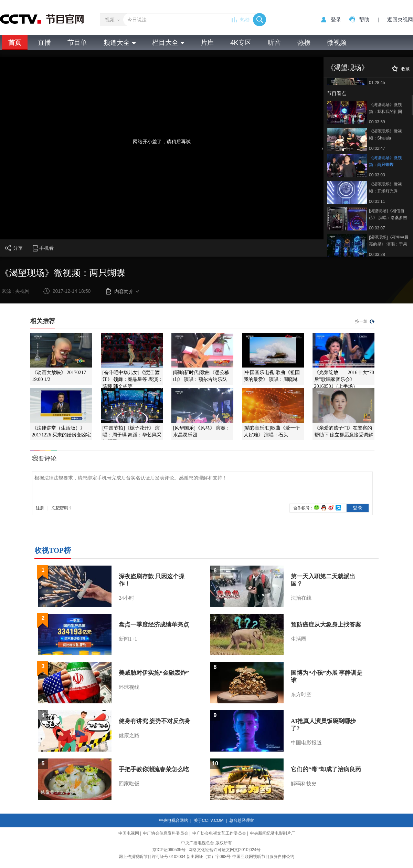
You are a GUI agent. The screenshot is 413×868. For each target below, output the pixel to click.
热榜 (245, 20)
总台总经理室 (242, 820)
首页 (15, 43)
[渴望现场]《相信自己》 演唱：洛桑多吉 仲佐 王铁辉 (388, 215)
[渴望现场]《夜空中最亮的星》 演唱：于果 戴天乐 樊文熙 (389, 241)
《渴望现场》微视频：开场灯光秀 (385, 188)
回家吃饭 (129, 784)
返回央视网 (400, 19)
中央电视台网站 (173, 820)
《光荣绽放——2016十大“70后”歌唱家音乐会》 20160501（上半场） (344, 379)
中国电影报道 (306, 743)
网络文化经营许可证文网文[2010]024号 (225, 850)
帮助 (364, 19)
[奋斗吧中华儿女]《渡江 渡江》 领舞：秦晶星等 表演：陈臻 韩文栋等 (133, 379)
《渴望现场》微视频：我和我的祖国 (385, 108)
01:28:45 (377, 83)
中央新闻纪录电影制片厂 (273, 833)
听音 (274, 43)
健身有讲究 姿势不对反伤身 (155, 721)
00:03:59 (377, 122)
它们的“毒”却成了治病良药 (326, 769)
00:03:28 (377, 255)
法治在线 (301, 598)
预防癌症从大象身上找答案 (326, 625)
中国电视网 (129, 833)
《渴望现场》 (348, 68)
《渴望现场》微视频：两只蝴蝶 (385, 161)
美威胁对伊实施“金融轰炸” (154, 673)
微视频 (337, 43)
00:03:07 (377, 228)
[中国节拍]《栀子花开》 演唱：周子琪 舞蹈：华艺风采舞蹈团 (132, 435)
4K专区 (241, 43)
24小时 (126, 598)
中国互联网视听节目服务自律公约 (263, 857)
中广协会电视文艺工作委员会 (219, 833)
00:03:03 (377, 175)
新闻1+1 (128, 639)
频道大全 (120, 43)
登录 (336, 19)
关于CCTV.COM (209, 820)
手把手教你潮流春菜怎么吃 (154, 769)
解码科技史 (304, 784)
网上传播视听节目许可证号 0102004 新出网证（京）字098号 (175, 857)
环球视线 (129, 687)
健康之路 (129, 735)
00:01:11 (377, 201)
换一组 (361, 321)
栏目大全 (168, 43)
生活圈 (299, 639)
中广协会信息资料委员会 (166, 833)
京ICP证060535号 (169, 850)
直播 (44, 43)
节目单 (77, 43)
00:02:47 (377, 148)
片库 (207, 43)
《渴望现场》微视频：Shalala (385, 135)
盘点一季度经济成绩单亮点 (154, 625)
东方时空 (301, 694)
